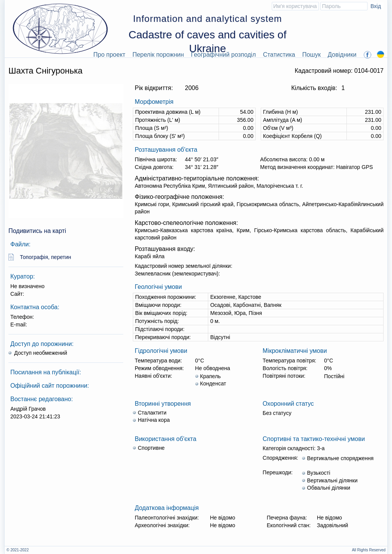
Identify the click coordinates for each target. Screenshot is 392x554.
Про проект (109, 55)
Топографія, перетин (46, 257)
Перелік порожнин (158, 55)
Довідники (342, 55)
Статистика (279, 55)
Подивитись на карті (37, 231)
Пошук (311, 55)
